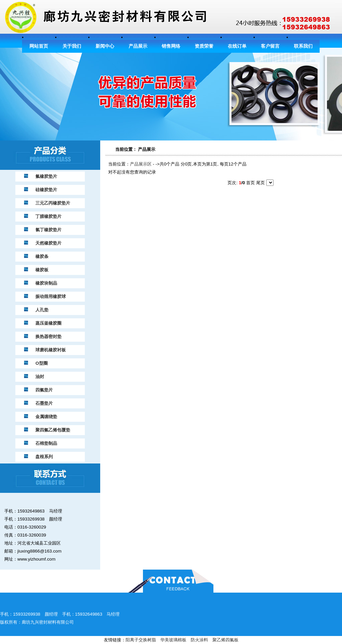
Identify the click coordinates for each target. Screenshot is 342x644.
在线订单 (237, 46)
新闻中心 (105, 46)
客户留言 (270, 46)
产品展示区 (141, 164)
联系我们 (303, 46)
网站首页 (39, 46)
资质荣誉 (204, 46)
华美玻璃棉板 (173, 640)
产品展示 (138, 46)
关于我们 (72, 46)
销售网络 (171, 46)
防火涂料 (199, 640)
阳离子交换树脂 (141, 640)
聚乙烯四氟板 (225, 640)
